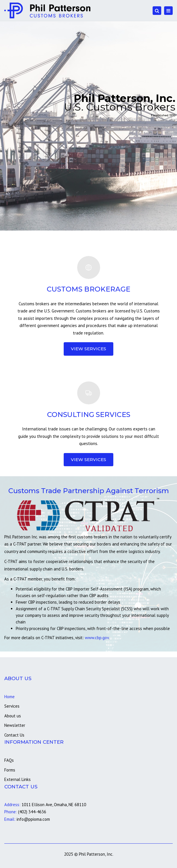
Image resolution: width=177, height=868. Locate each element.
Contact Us (14, 735)
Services (12, 706)
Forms (10, 770)
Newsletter (15, 725)
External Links (17, 779)
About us (13, 716)
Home (9, 697)
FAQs (9, 760)
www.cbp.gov (97, 638)
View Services (88, 349)
